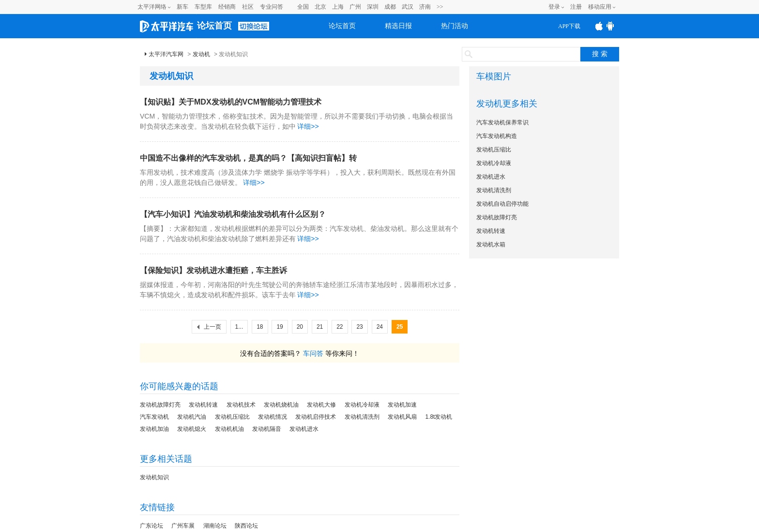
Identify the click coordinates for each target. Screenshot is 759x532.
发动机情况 (273, 417)
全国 (303, 7)
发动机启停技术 (316, 417)
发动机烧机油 (281, 405)
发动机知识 (154, 477)
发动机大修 (321, 405)
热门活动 (455, 26)
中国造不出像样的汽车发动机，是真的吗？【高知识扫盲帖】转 (248, 158)
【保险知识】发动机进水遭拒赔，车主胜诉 (213, 270)
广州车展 (183, 526)
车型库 (203, 7)
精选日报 (398, 26)
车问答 (313, 353)
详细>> (308, 126)
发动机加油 (154, 429)
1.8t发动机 (439, 417)
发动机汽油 (192, 417)
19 (280, 327)
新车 (182, 7)
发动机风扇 (402, 417)
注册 (576, 7)
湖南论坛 (215, 526)
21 (320, 327)
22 (340, 327)
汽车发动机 (154, 417)
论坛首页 (214, 26)
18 (260, 327)
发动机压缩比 (232, 417)
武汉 (408, 7)
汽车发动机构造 (497, 136)
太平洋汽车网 (166, 54)
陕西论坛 (246, 526)
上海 (338, 7)
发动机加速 (402, 405)
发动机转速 (203, 405)
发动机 (201, 54)
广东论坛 (152, 526)
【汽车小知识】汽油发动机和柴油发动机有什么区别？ (233, 214)
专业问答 (272, 7)
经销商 (227, 7)
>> (440, 7)
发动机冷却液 (362, 405)
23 (359, 327)
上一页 (213, 327)
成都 (390, 7)
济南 (425, 7)
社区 (248, 7)
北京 (320, 7)
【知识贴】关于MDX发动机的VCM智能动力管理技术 (231, 102)
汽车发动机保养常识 (502, 122)
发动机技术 (241, 405)
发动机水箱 (491, 244)
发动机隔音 (267, 429)
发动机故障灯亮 (160, 405)
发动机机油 (229, 429)
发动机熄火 (192, 429)
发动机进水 (304, 429)
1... (239, 327)
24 (380, 327)
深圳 (373, 7)
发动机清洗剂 (362, 417)
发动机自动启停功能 (502, 204)
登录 (554, 7)
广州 (355, 7)
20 (300, 327)
